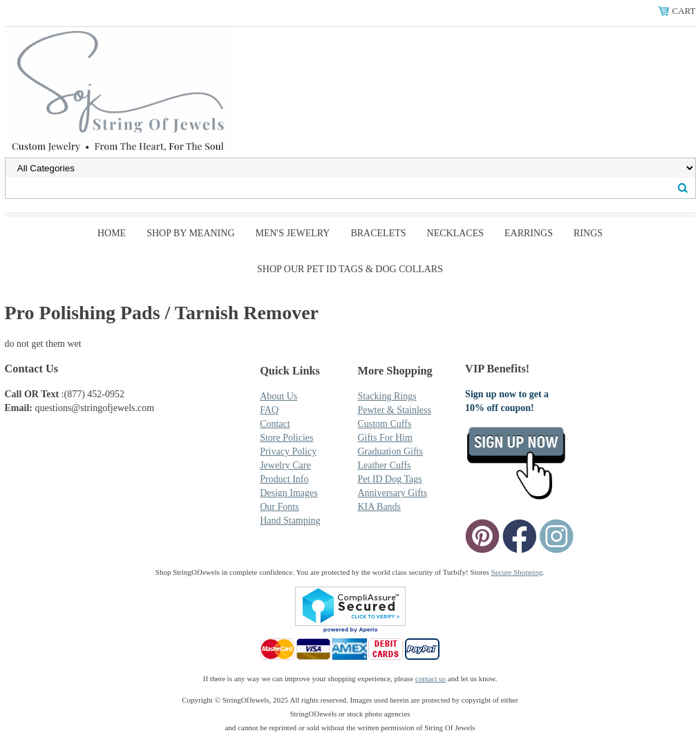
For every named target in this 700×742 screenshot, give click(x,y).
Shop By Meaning (190, 233)
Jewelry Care (285, 465)
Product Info (284, 479)
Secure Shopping (517, 572)
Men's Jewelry (293, 233)
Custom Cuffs (384, 424)
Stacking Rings (387, 396)
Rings (588, 233)
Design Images (289, 493)
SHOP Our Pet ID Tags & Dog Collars (350, 269)
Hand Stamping (290, 521)
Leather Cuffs (384, 465)
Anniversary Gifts (392, 493)
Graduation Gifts (390, 451)
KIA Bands (379, 507)
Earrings (529, 233)
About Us (278, 396)
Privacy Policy (288, 451)
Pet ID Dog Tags (389, 479)
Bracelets (378, 233)
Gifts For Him (385, 438)
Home (112, 233)
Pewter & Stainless (394, 410)
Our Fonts (279, 507)
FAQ (269, 410)
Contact (275, 424)
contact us (431, 678)
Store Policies (286, 438)
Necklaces (455, 233)
